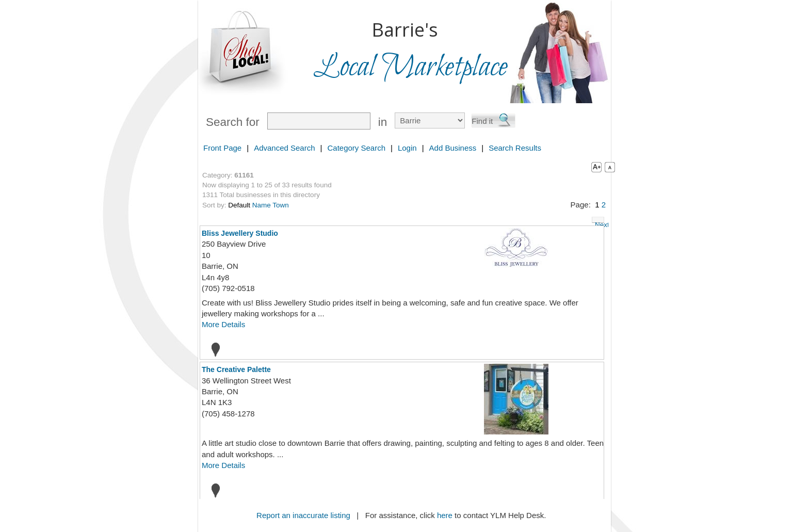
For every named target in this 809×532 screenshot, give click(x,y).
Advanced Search (284, 148)
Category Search (356, 148)
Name (262, 205)
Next (600, 222)
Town (281, 205)
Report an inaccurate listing (303, 515)
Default (239, 205)
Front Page (222, 148)
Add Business (453, 148)
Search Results (515, 148)
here (445, 515)
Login (407, 148)
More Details (223, 324)
